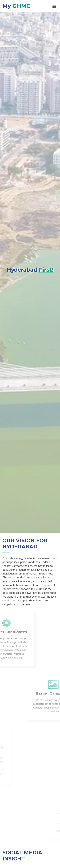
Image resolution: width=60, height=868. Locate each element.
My (16, 6)
